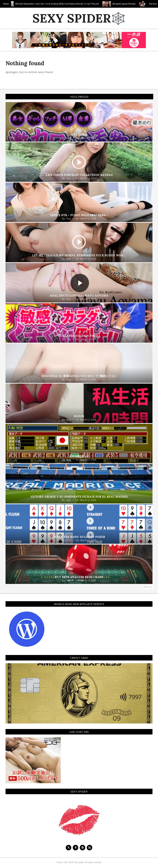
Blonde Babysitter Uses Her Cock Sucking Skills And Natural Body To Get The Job (73, 4)
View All (148, 587)
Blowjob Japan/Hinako (140, 4)
